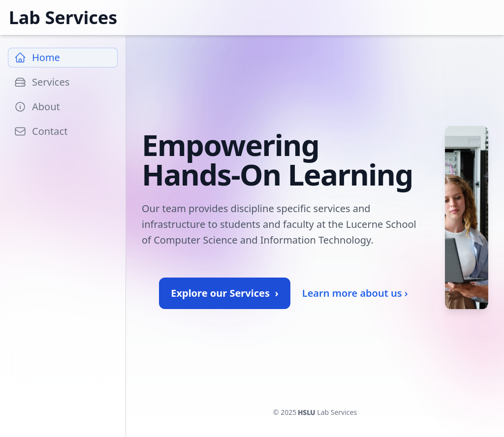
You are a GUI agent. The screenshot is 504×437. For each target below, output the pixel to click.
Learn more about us (355, 293)
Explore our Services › (224, 293)
